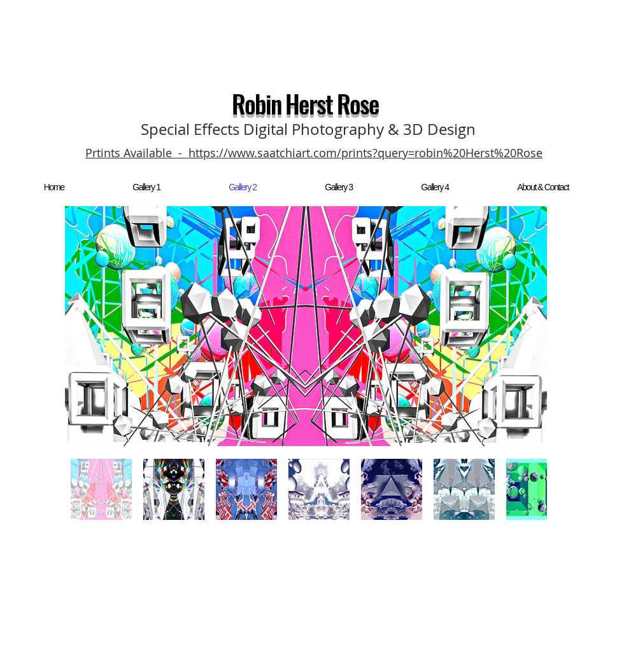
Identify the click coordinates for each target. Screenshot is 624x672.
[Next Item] (525, 327)
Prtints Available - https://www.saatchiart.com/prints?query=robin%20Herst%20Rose (314, 153)
